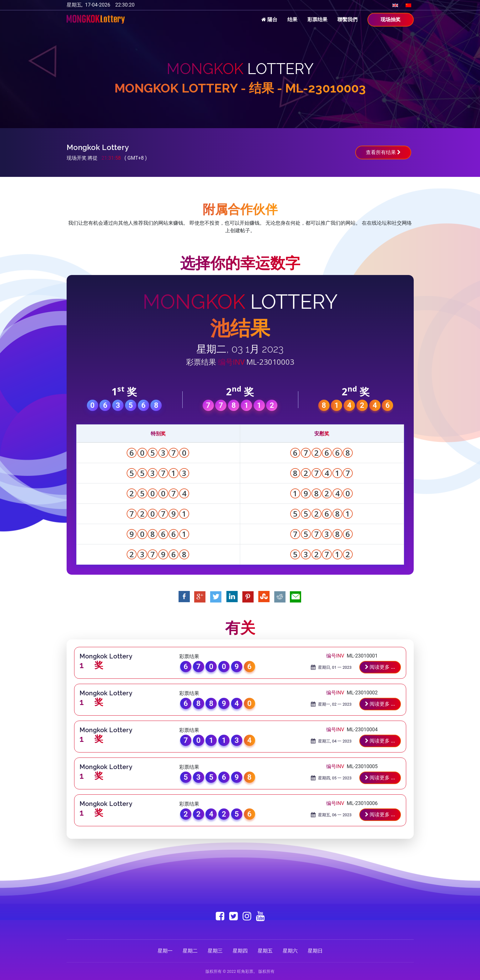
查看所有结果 (383, 152)
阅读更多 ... (380, 667)
